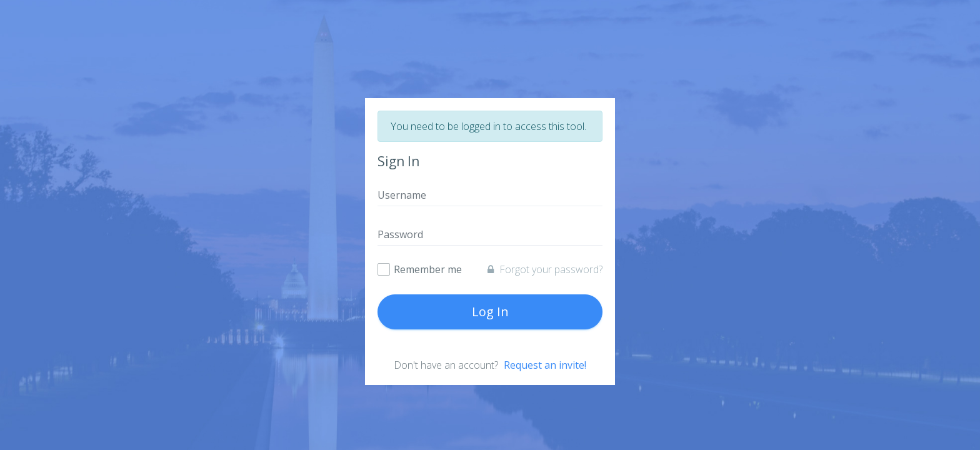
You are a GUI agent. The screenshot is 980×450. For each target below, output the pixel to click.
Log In (490, 312)
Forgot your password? (545, 269)
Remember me (428, 270)
